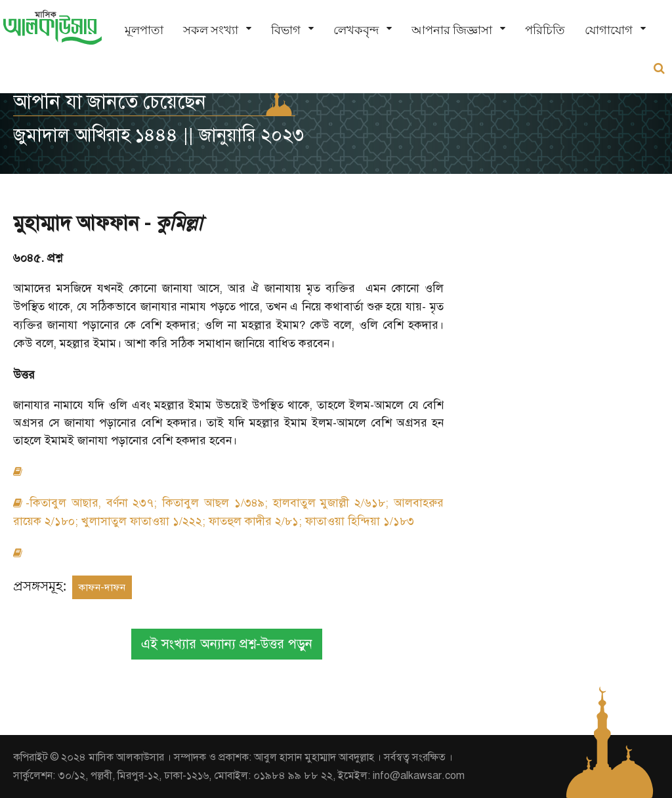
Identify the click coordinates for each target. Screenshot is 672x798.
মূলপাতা (144, 30)
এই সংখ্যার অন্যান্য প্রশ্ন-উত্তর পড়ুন (227, 644)
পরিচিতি (545, 30)
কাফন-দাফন (102, 587)
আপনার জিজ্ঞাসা (452, 30)
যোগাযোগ (609, 30)
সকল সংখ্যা (211, 30)
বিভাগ (286, 30)
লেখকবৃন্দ (356, 30)
